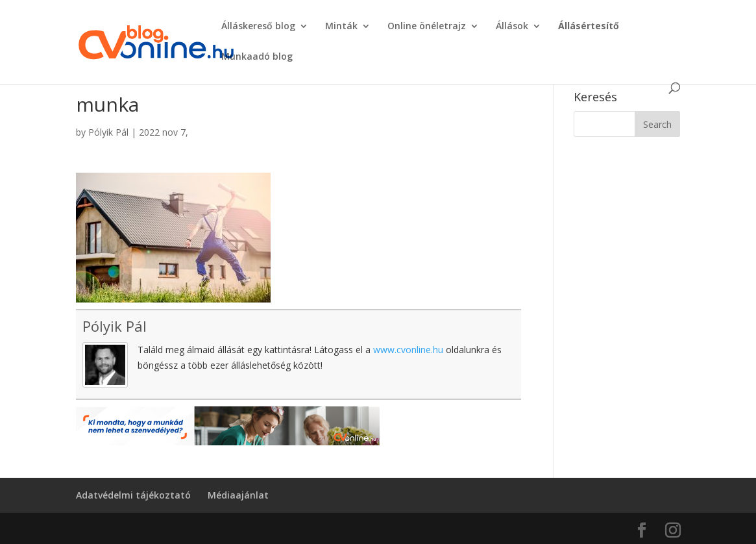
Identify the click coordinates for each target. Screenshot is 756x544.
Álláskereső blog (258, 27)
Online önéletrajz (427, 27)
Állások (512, 27)
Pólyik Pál (108, 132)
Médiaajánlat (238, 495)
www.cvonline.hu (408, 350)
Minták (341, 27)
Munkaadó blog (257, 57)
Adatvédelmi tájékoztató (133, 495)
